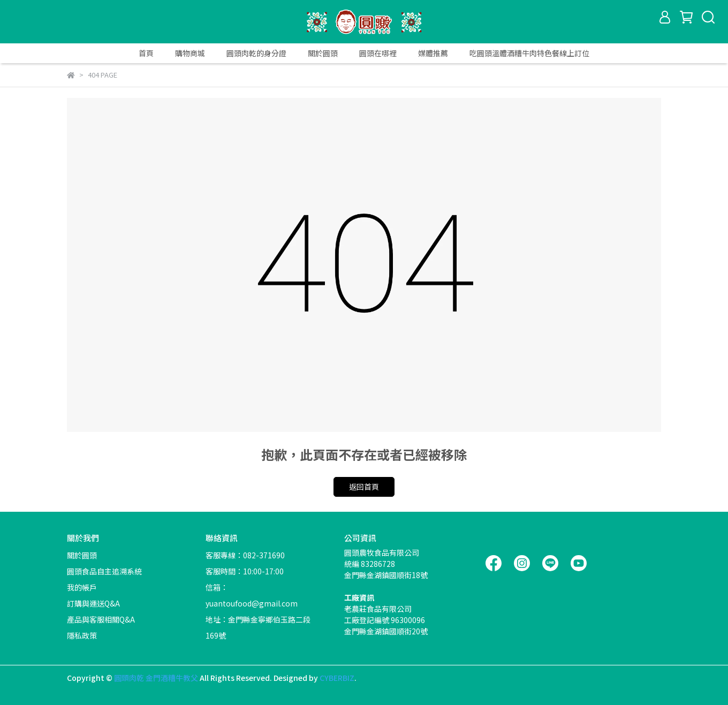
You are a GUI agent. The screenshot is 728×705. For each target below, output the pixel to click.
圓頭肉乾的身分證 (256, 53)
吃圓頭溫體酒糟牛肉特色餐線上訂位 (529, 53)
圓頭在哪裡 (378, 53)
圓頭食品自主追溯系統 (104, 571)
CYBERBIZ (337, 678)
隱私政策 (82, 635)
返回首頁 (364, 487)
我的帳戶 (82, 587)
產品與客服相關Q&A (101, 619)
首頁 (146, 53)
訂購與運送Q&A (93, 603)
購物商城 (190, 53)
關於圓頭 (323, 53)
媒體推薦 (433, 53)
